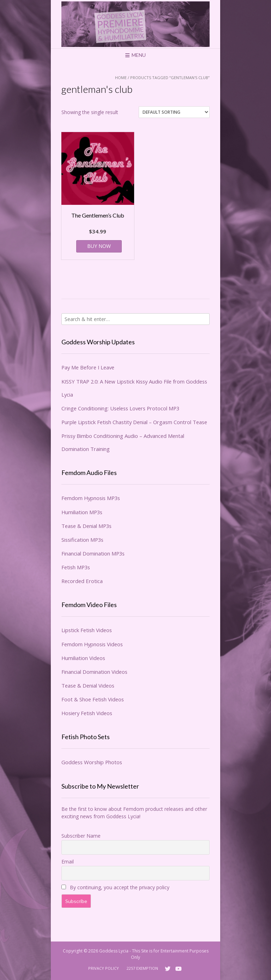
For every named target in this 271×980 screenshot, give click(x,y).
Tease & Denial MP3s (86, 526)
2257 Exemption (142, 968)
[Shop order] (174, 112)
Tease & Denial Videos (88, 685)
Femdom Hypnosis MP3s (91, 498)
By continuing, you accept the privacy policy (115, 887)
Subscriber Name (81, 836)
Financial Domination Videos (94, 672)
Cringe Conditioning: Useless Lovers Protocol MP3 (120, 408)
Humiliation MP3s (82, 512)
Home (121, 78)
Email (68, 862)
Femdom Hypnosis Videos (92, 644)
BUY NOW (99, 246)
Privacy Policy (104, 968)
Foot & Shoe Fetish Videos (93, 699)
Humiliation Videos (83, 658)
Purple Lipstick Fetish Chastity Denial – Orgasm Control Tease (134, 422)
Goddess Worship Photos (92, 762)
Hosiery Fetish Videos (87, 713)
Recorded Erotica (82, 581)
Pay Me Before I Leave (88, 367)
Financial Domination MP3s (93, 553)
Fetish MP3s (76, 567)
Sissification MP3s (82, 540)
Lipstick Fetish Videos (87, 630)
